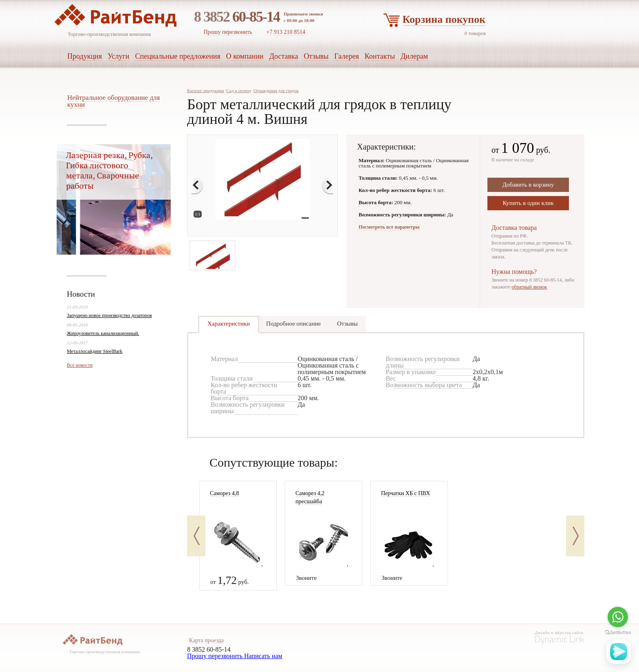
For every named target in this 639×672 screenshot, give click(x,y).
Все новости (80, 365)
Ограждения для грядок (276, 90)
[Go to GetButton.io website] (618, 633)
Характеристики (229, 324)
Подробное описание (293, 324)
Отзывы (347, 324)
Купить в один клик (528, 203)
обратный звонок (529, 287)
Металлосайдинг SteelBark (95, 351)
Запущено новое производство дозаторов (109, 315)
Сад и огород (239, 90)
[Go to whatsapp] (618, 617)
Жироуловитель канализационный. (103, 333)
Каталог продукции (206, 90)
